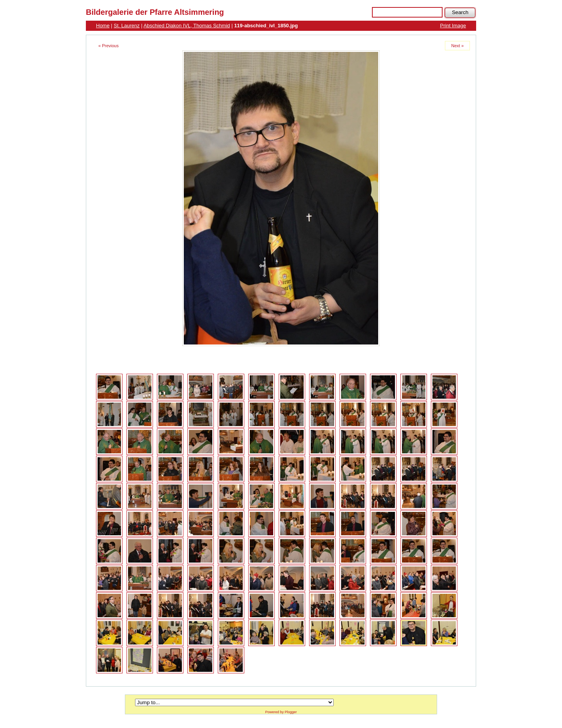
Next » (457, 46)
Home (103, 26)
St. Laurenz (127, 26)
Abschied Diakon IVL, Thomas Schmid (187, 26)
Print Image (453, 26)
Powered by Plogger (281, 712)
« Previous (108, 46)
